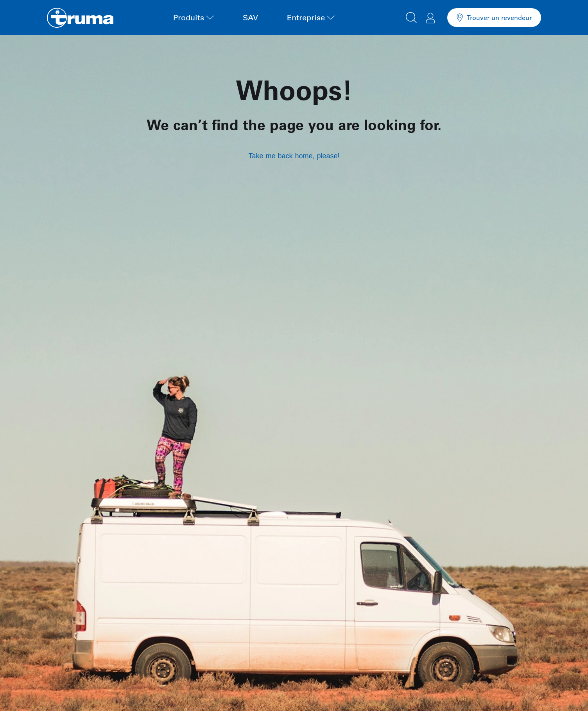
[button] (411, 16)
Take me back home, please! (294, 156)
